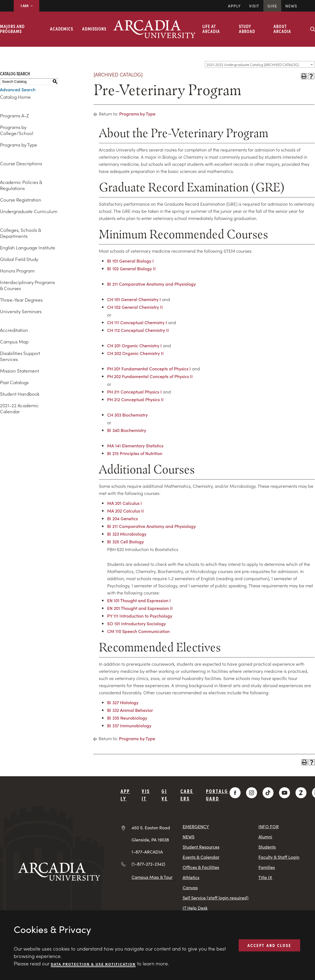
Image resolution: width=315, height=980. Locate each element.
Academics (62, 29)
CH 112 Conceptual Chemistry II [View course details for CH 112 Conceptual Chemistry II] (138, 330)
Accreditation (14, 330)
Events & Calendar (201, 857)
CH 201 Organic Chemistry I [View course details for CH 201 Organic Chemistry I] (134, 345)
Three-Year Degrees (21, 300)
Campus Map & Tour (152, 877)
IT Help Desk (195, 908)
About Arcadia (282, 29)
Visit (254, 6)
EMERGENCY (196, 826)
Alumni (265, 837)
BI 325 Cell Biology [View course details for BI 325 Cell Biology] (126, 541)
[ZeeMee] (301, 793)
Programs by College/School (17, 130)
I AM (27, 5)
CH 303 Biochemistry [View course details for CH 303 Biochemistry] (127, 415)
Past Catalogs (14, 382)
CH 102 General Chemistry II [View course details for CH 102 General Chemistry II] (135, 307)
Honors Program (17, 271)
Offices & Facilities (201, 867)
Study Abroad (247, 29)
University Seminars (21, 311)
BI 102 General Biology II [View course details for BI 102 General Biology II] (131, 268)
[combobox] (260, 64)
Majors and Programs (12, 29)
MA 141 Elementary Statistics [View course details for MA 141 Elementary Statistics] (135, 445)
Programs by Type (19, 145)
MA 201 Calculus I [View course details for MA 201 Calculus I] (125, 503)
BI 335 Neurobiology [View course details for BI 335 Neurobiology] (127, 718)
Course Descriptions (21, 163)
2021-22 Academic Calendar (19, 408)
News (291, 6)
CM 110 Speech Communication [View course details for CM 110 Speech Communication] (138, 631)
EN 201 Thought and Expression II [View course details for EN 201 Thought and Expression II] (140, 608)
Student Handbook (20, 394)
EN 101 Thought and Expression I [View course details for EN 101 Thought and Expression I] (139, 600)
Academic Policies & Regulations (21, 185)
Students (267, 847)
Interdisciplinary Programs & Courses (27, 285)
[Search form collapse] (313, 29)
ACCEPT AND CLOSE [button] (269, 945)
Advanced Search (18, 89)
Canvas (190, 887)
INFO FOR (269, 826)
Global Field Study (19, 259)
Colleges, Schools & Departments (20, 233)
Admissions (94, 29)
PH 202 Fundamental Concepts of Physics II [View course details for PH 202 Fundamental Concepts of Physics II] (150, 376)
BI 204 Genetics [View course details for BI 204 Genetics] (122, 518)
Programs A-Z (14, 115)
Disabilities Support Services (20, 356)
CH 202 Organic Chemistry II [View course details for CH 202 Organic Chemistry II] (135, 353)
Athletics (191, 877)
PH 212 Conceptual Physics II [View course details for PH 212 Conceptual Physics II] (135, 399)
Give (272, 6)
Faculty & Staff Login (279, 857)
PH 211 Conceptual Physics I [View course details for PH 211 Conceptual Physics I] (134, 392)
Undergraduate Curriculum (29, 211)
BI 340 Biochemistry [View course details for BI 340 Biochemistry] (127, 430)
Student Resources (201, 847)
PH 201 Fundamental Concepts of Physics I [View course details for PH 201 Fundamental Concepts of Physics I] (149, 368)
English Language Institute (28, 247)
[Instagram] (252, 793)
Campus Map (14, 342)
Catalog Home (15, 97)
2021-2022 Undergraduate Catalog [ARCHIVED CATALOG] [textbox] (253, 64)
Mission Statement (19, 371)
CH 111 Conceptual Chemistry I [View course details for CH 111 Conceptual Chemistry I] (137, 322)
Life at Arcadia (211, 29)
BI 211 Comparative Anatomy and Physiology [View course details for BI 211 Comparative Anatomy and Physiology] (151, 284)
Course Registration (21, 200)
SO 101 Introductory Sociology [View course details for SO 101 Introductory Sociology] (136, 623)
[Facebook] (235, 793)
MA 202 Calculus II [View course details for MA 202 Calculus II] (126, 511)
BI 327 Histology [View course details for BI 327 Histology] (123, 702)
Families (267, 867)
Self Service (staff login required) (216, 898)
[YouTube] (285, 793)
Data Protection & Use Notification (93, 964)
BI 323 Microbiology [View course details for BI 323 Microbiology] (127, 534)
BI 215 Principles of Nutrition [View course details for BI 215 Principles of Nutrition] (135, 453)
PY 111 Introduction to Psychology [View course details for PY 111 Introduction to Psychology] (140, 616)
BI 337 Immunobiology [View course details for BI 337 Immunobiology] (129, 725)
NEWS (189, 837)
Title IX (265, 877)
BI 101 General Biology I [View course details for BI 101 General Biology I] (130, 261)
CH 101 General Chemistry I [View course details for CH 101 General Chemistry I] (134, 299)
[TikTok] (268, 793)
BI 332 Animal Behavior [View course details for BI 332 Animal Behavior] (130, 710)
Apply (234, 6)
